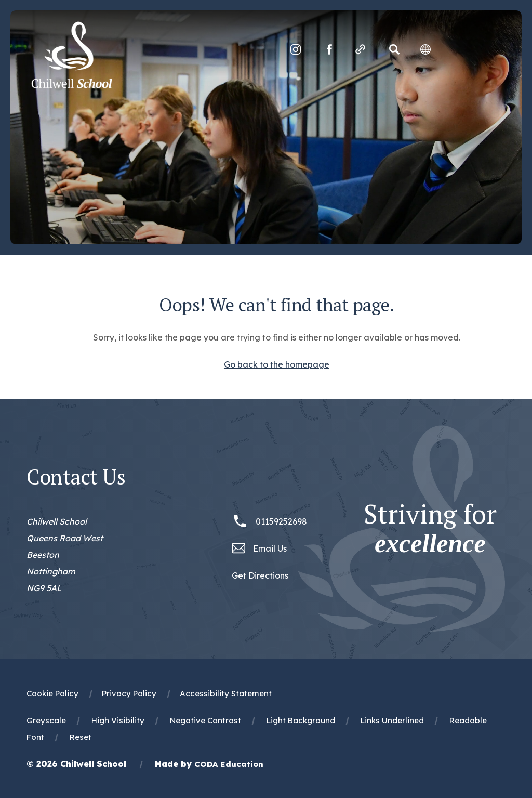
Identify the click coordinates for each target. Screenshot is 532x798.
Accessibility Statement (226, 693)
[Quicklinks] (361, 49)
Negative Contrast (205, 720)
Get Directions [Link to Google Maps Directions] (260, 575)
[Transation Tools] (425, 49)
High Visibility (118, 720)
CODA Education (229, 764)
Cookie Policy (52, 693)
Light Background (301, 720)
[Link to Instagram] (296, 49)
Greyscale (46, 720)
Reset (81, 737)
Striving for (430, 529)
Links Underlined (392, 720)
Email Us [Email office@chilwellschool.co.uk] (270, 548)
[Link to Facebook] (329, 49)
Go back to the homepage (277, 364)
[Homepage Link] (72, 85)
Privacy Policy (129, 693)
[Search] (394, 49)
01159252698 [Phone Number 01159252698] (281, 521)
